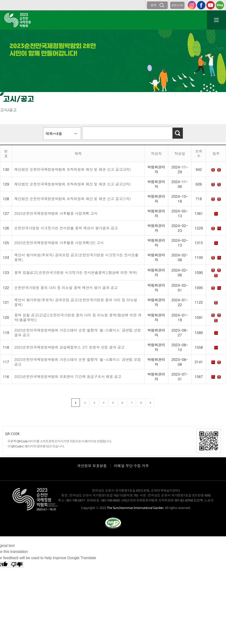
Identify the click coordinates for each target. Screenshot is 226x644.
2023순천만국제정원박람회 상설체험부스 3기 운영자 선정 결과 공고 (70, 347)
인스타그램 (192, 5)
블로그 (220, 5)
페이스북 (201, 5)
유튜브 (211, 5)
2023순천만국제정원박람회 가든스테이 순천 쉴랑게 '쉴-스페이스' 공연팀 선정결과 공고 (78, 332)
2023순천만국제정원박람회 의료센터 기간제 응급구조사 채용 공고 (68, 376)
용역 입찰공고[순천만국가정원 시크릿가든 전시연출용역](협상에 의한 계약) (76, 272)
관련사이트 (177, 5)
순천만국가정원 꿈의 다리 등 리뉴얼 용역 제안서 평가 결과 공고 (66, 288)
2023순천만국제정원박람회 (17, 20)
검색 (153, 5)
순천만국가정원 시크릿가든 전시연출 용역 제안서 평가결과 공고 (66, 228)
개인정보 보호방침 (92, 466)
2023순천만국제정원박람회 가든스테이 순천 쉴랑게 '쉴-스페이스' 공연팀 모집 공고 (78, 362)
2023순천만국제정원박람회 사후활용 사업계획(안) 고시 (59, 243)
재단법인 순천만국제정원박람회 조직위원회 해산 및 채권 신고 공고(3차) (73, 169)
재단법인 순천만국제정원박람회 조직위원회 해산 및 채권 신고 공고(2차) (73, 184)
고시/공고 (8, 110)
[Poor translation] (17, 565)
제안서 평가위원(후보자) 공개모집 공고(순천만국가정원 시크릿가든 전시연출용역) (76, 257)
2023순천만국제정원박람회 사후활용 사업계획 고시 (56, 213)
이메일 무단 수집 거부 (131, 466)
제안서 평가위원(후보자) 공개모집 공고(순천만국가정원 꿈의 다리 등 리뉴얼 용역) (76, 302)
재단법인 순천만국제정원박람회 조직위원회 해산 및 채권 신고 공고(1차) (73, 199)
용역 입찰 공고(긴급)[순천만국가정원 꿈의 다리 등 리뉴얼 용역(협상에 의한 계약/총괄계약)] (78, 317)
